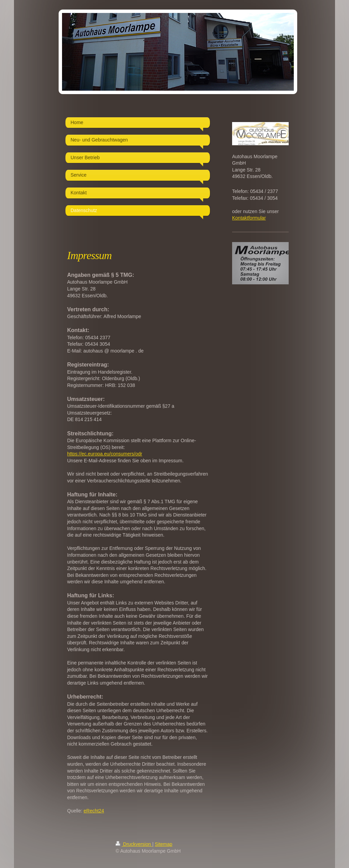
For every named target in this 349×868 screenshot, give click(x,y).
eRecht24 (94, 811)
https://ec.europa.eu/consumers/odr (105, 454)
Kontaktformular (249, 218)
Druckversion (134, 844)
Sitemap (163, 844)
